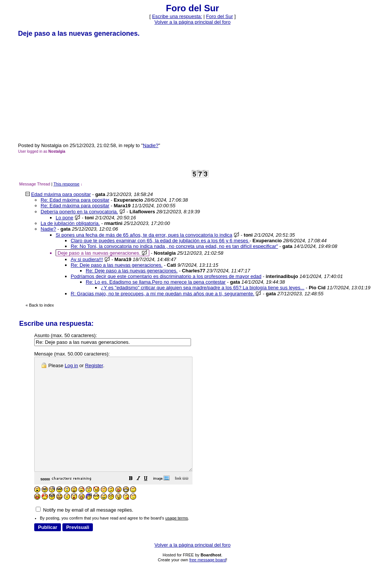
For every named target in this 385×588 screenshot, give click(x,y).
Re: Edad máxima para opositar (75, 200)
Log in (71, 365)
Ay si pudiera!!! (87, 259)
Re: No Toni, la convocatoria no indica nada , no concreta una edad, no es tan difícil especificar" (174, 246)
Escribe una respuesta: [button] (177, 16)
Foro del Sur (220, 16)
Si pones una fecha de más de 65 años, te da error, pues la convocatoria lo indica (144, 235)
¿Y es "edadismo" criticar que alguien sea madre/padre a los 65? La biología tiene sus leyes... (203, 288)
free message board (208, 582)
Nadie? (151, 145)
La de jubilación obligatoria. (70, 223)
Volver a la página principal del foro (192, 22)
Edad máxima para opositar (61, 194)
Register (94, 365)
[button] (150, 502)
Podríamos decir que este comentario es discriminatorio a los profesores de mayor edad (166, 276)
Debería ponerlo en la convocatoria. (79, 212)
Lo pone (64, 218)
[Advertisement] (74, 90)
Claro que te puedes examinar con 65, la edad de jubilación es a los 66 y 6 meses (160, 241)
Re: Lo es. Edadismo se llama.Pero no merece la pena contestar (156, 282)
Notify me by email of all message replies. (84, 533)
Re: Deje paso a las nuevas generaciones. (117, 265)
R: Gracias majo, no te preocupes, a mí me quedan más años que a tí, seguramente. (162, 294)
